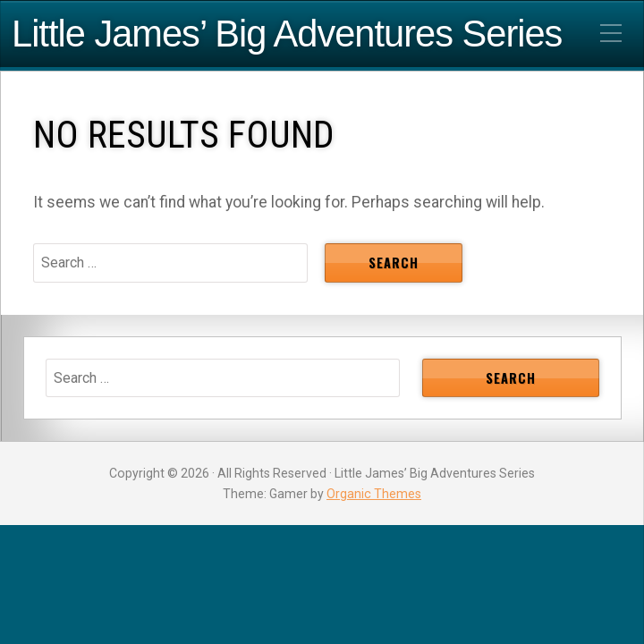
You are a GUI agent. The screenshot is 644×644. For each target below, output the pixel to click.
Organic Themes (374, 494)
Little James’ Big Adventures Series (287, 34)
